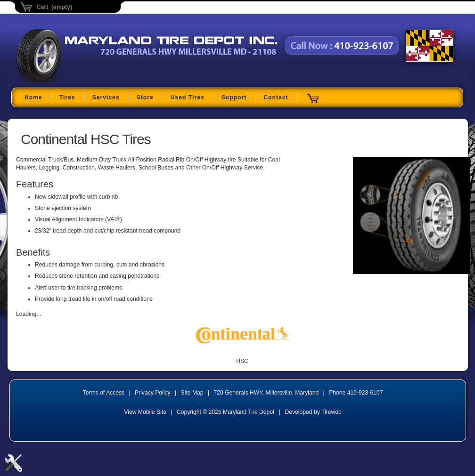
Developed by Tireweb (313, 412)
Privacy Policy (153, 393)
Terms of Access (104, 393)
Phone (356, 393)
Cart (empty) (54, 7)
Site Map (192, 393)
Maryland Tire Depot (76, 82)
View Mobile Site (145, 412)
